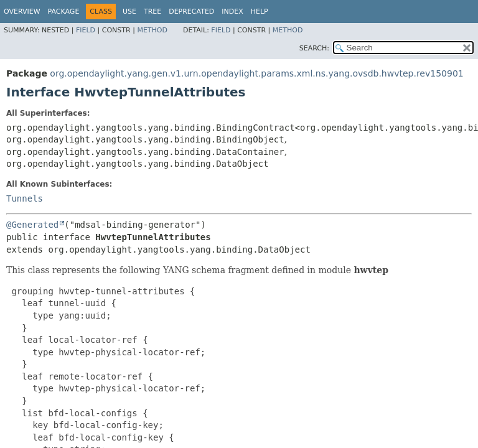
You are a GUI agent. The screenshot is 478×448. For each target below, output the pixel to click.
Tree (152, 12)
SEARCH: (314, 48)
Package (64, 12)
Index (232, 12)
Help (260, 12)
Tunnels (25, 198)
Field (86, 30)
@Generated (32, 225)
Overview (22, 12)
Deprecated (191, 12)
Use (129, 12)
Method (152, 30)
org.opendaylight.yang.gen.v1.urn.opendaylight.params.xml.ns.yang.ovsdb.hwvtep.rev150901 (256, 73)
